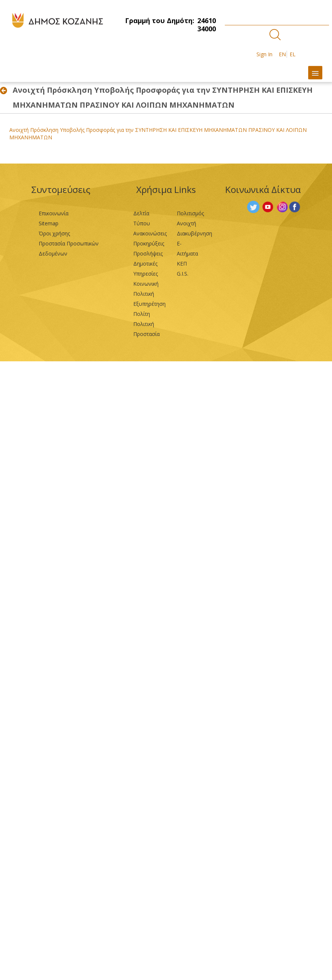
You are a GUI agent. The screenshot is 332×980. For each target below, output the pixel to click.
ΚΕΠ (182, 264)
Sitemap (49, 223)
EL (293, 54)
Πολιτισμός (190, 213)
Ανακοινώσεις (150, 233)
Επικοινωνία (54, 213)
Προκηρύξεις (149, 243)
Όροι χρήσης (54, 233)
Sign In (264, 54)
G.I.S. (183, 274)
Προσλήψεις (148, 253)
